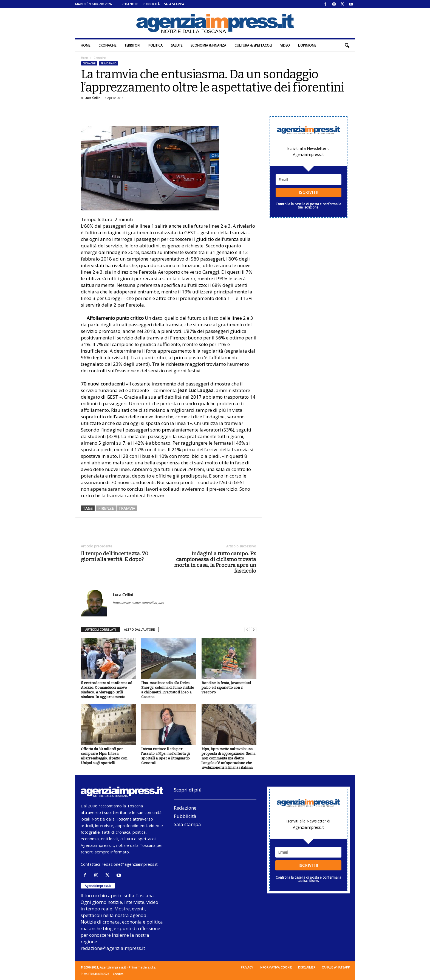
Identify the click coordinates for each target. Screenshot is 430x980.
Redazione (130, 4)
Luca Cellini (93, 98)
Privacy (247, 967)
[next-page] (254, 630)
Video (285, 45)
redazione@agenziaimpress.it (130, 864)
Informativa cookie (276, 967)
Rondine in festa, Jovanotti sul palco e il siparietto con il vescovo (226, 688)
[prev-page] (247, 630)
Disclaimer (307, 967)
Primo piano (108, 63)
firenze (106, 508)
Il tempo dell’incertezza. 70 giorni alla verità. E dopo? (115, 556)
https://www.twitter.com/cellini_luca (138, 603)
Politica (155, 45)
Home (85, 45)
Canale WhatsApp (336, 967)
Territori (132, 45)
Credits (118, 974)
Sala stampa (174, 4)
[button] (347, 45)
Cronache (107, 45)
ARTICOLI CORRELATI (101, 629)
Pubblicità (151, 4)
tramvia (127, 508)
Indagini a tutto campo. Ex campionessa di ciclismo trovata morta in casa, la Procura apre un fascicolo (215, 562)
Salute (177, 45)
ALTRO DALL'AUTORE (139, 629)
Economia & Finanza (208, 45)
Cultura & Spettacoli (253, 45)
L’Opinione (307, 45)
